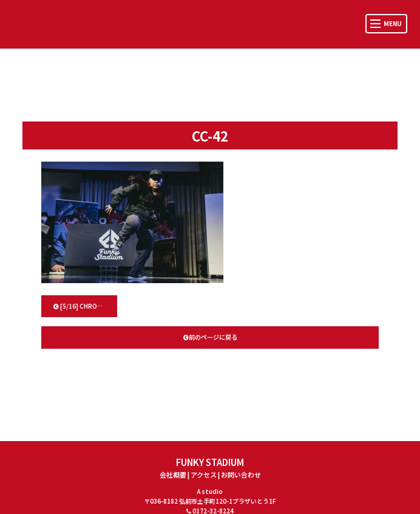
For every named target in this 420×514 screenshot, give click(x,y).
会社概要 (173, 475)
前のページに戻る (210, 337)
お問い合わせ (241, 475)
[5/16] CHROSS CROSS (85, 306)
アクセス (204, 475)
